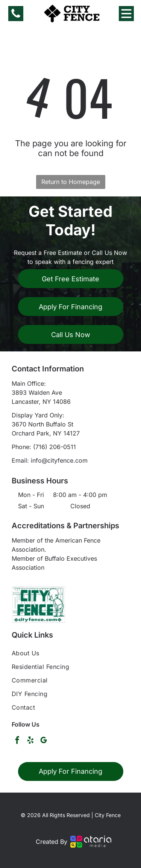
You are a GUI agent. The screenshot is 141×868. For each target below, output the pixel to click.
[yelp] (30, 741)
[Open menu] (126, 14)
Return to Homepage (71, 182)
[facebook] (17, 741)
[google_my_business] (44, 741)
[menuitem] (70, 653)
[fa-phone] (16, 17)
